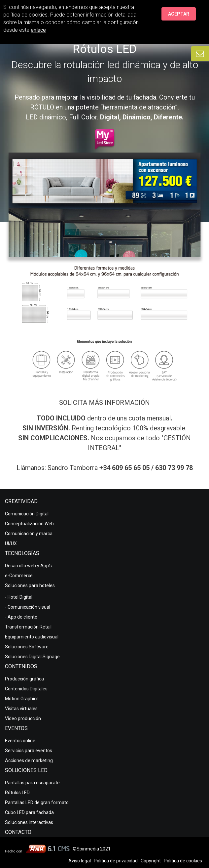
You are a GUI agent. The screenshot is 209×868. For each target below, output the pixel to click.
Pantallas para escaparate (32, 783)
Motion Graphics (22, 699)
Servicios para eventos (29, 751)
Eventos (16, 728)
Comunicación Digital (27, 514)
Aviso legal (80, 861)
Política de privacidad (116, 861)
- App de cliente (21, 617)
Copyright (151, 861)
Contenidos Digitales (26, 689)
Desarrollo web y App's (28, 566)
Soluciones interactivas (29, 822)
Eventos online (20, 741)
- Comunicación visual (28, 607)
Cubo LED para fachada (29, 812)
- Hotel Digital (19, 597)
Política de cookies (183, 861)
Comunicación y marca (29, 534)
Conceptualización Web (29, 524)
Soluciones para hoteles (30, 586)
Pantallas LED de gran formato (37, 803)
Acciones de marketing (29, 760)
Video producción (23, 718)
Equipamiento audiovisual (32, 637)
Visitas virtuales (21, 709)
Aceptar (179, 14)
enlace (38, 30)
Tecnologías (22, 553)
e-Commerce (19, 576)
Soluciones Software (27, 647)
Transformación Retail (28, 627)
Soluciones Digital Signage (32, 657)
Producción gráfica (24, 679)
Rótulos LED (17, 793)
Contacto (18, 832)
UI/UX (11, 543)
